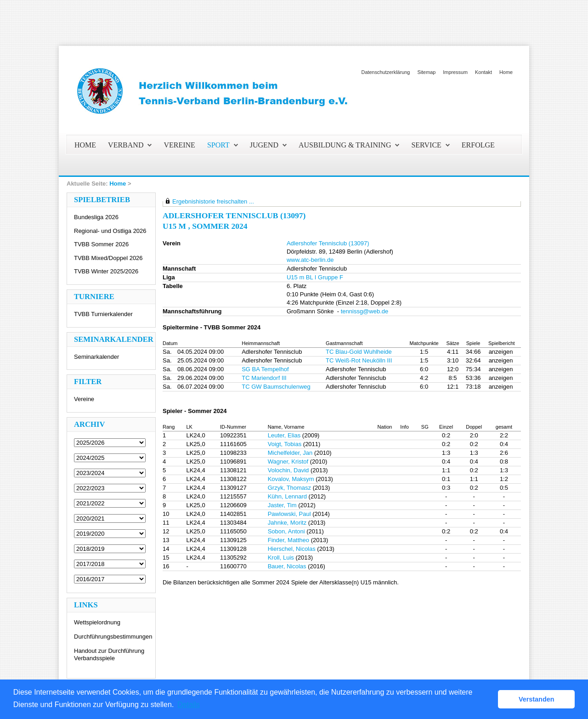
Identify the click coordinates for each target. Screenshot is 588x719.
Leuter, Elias (284, 435)
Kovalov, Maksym (291, 479)
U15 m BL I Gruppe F (315, 277)
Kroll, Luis (281, 558)
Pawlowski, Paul (289, 514)
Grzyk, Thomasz (289, 488)
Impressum (455, 72)
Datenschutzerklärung (386, 72)
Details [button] (189, 705)
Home (506, 72)
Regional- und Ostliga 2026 (110, 231)
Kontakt (483, 72)
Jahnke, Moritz (287, 523)
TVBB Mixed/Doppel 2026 (108, 258)
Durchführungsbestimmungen (113, 637)
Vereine (84, 399)
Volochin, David (288, 470)
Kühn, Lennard (287, 496)
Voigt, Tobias (285, 444)
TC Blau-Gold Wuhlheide (359, 352)
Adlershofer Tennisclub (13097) (328, 243)
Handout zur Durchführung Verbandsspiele (109, 654)
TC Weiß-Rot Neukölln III (359, 360)
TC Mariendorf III (264, 378)
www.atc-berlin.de (310, 260)
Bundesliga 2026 (96, 217)
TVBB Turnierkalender (103, 314)
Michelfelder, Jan (290, 453)
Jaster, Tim (282, 505)
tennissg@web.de (365, 311)
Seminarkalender (96, 357)
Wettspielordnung (97, 622)
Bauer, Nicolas (287, 566)
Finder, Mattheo (288, 540)
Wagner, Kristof (288, 461)
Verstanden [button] (537, 699)
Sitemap (426, 72)
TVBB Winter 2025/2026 (106, 271)
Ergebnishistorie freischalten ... (213, 201)
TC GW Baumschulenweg (276, 387)
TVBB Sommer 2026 (101, 244)
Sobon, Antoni (286, 531)
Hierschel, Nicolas (292, 549)
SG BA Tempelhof (265, 369)
